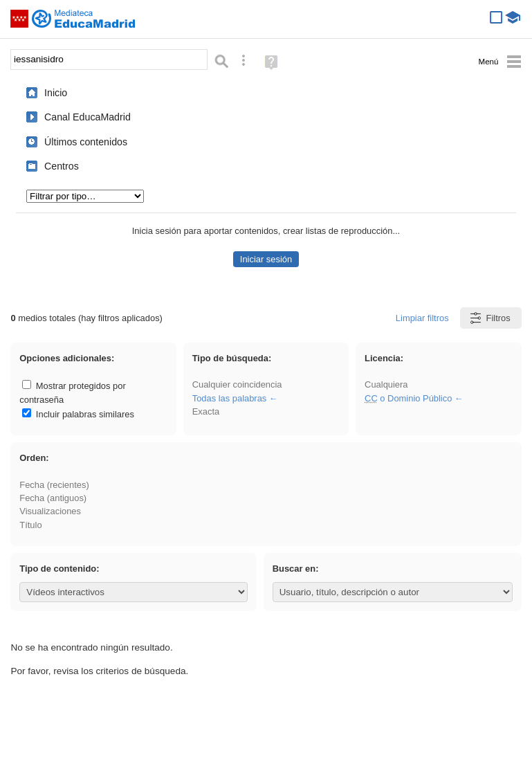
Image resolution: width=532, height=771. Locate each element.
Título (30, 525)
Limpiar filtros (422, 318)
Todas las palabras (230, 398)
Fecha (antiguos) (53, 498)
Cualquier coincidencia (237, 384)
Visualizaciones (50, 511)
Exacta (206, 411)
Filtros (489, 318)
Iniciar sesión (266, 259)
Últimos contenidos (86, 142)
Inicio (56, 93)
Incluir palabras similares (78, 414)
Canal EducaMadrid (88, 117)
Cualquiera (386, 384)
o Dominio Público (408, 398)
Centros (62, 166)
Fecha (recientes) (54, 485)
